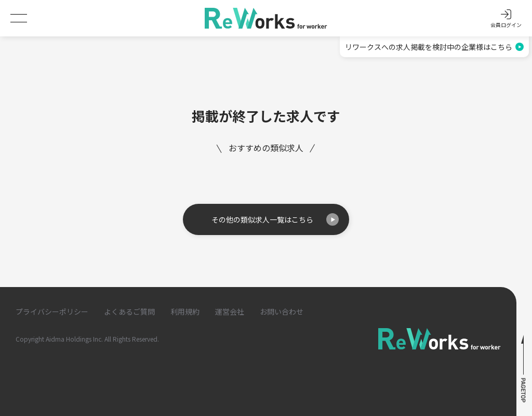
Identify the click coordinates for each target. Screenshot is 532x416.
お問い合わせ (282, 311)
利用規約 (185, 311)
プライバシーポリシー (52, 311)
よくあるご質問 (129, 311)
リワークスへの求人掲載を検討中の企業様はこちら (434, 47)
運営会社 (230, 311)
